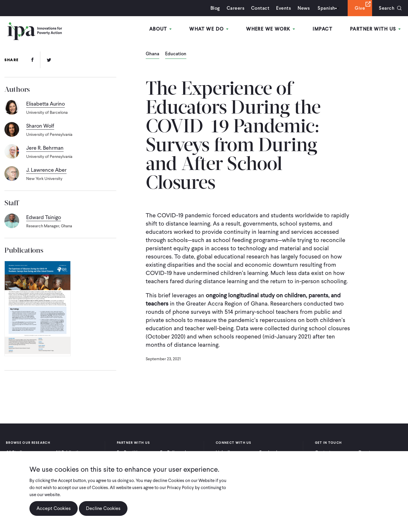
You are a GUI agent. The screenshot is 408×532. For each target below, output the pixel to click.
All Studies (16, 452)
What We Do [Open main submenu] (209, 29)
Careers (235, 8)
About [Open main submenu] (161, 29)
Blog (215, 8)
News (304, 8)
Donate (366, 452)
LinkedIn (224, 452)
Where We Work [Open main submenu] (271, 29)
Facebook (269, 452)
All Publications (70, 452)
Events (283, 8)
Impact (322, 29)
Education (176, 54)
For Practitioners (133, 452)
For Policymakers (176, 452)
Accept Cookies (54, 513)
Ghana (152, 54)
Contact (260, 8)
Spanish (326, 8)
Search (387, 8)
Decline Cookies (103, 513)
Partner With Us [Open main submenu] (375, 29)
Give (360, 8)
